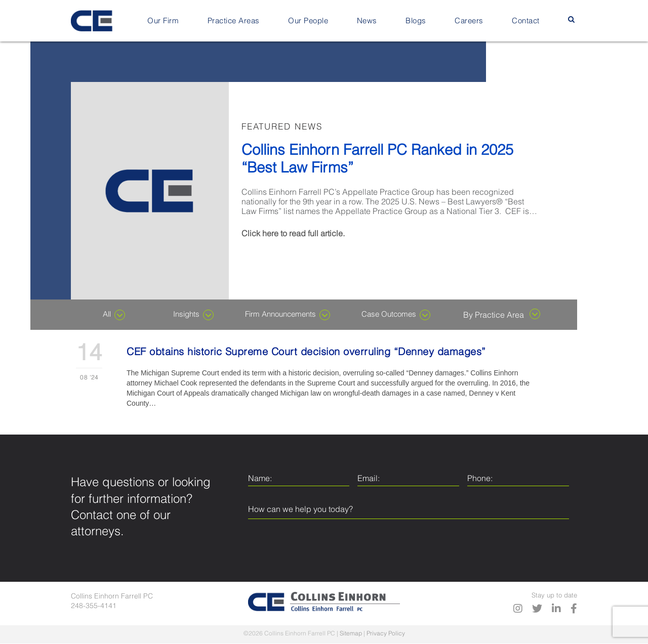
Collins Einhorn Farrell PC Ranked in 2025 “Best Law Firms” (377, 160)
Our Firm (163, 21)
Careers (469, 21)
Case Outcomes (396, 315)
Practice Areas (234, 21)
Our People (308, 21)
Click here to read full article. (293, 234)
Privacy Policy (386, 634)
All (114, 315)
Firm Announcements (288, 315)
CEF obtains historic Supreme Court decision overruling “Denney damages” (306, 353)
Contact (526, 21)
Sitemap (351, 634)
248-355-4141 (94, 606)
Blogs (416, 21)
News (367, 21)
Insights (193, 315)
